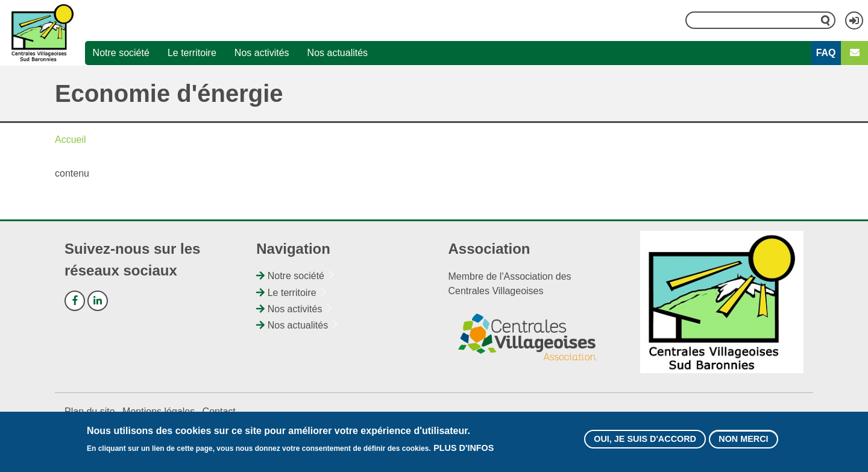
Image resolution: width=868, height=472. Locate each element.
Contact (219, 411)
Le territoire (192, 53)
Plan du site (90, 411)
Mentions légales (159, 411)
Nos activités (262, 53)
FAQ (826, 53)
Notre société (121, 53)
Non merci (743, 443)
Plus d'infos (464, 452)
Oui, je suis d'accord (645, 443)
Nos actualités (338, 53)
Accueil (71, 140)
